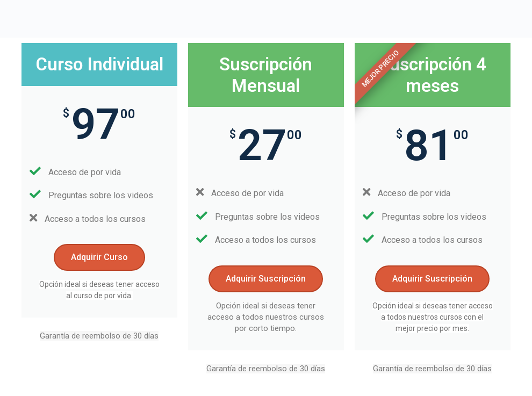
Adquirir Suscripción (266, 279)
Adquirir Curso (99, 257)
